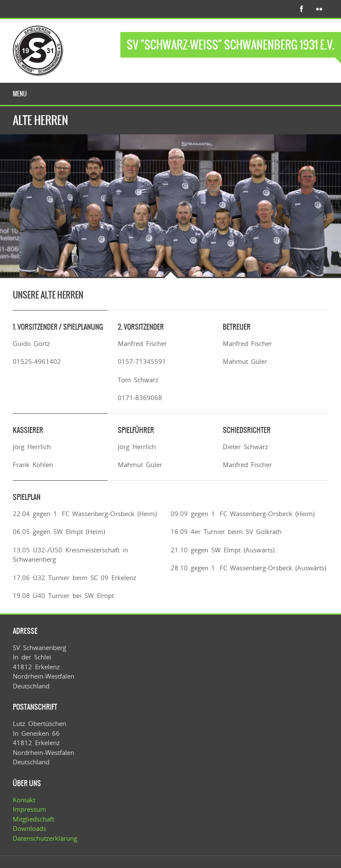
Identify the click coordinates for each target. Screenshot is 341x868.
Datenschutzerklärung (45, 838)
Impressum (29, 809)
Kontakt (24, 800)
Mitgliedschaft (34, 819)
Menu (20, 94)
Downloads (29, 828)
